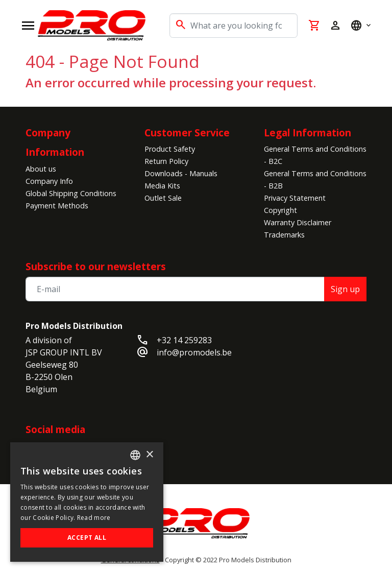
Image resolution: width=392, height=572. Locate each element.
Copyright (280, 210)
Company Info (49, 181)
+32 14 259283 (184, 340)
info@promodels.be (194, 352)
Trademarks (284, 235)
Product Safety (170, 149)
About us (41, 169)
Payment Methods (57, 206)
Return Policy (166, 161)
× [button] (149, 455)
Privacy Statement (295, 198)
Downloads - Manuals (181, 173)
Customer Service (187, 133)
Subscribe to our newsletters (96, 266)
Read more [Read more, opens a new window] (94, 518)
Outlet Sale (163, 198)
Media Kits (162, 186)
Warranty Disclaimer (298, 222)
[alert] (87, 502)
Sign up (345, 289)
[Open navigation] (28, 26)
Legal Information (308, 133)
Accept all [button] (87, 538)
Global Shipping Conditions (71, 193)
